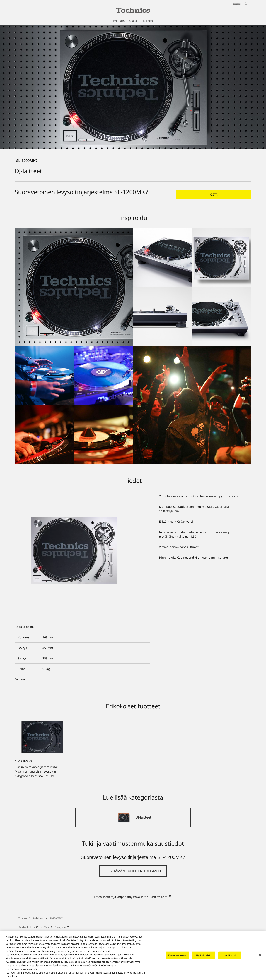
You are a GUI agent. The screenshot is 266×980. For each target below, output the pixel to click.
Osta (214, 195)
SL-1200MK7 (56, 918)
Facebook (25, 927)
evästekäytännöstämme (100, 965)
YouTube (47, 927)
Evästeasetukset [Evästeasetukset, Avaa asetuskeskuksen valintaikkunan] (177, 955)
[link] (133, 897)
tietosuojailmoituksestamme (22, 969)
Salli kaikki (230, 955)
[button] (214, 195)
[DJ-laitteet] (133, 817)
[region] (133, 956)
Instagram (62, 927)
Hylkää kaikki (204, 955)
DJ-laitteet (38, 918)
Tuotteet (23, 918)
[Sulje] (260, 955)
